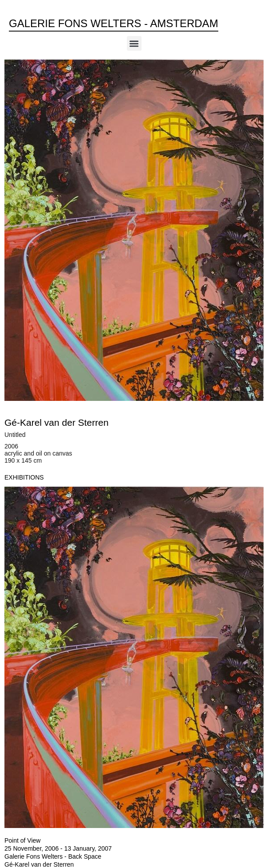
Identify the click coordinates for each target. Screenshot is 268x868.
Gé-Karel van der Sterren (57, 422)
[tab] (24, 478)
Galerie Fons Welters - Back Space (53, 856)
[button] (134, 43)
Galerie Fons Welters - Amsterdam (114, 23)
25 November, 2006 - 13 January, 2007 (58, 848)
